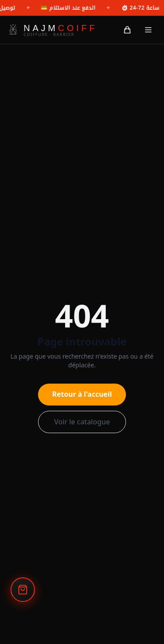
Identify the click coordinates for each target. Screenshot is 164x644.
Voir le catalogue (82, 422)
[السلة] (127, 30)
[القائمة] (148, 30)
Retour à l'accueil (82, 394)
